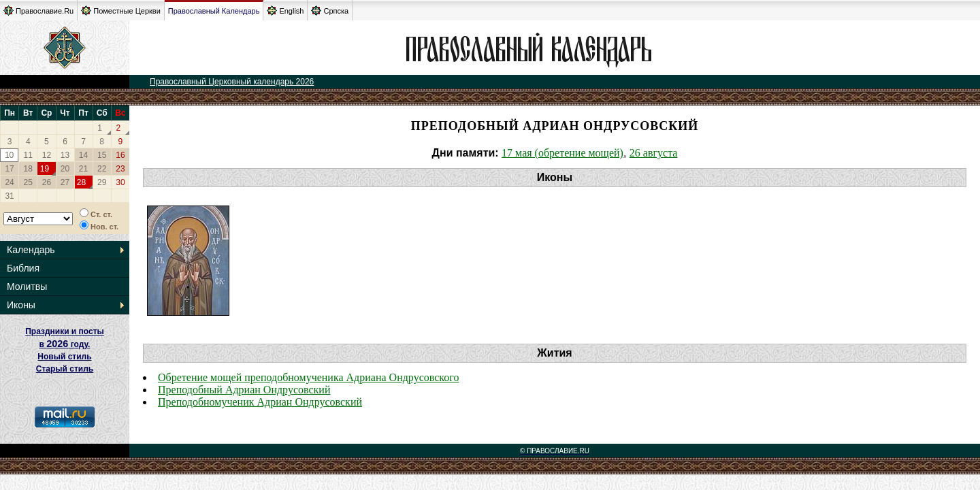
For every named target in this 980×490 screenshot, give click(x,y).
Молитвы (27, 287)
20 (65, 169)
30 (120, 182)
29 (102, 182)
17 (9, 169)
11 (28, 155)
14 (83, 155)
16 (120, 155)
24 (9, 182)
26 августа (654, 153)
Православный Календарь (214, 11)
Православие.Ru (38, 11)
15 (102, 155)
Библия (23, 268)
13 (65, 155)
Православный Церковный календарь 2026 (232, 82)
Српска (330, 11)
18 (28, 169)
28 (81, 182)
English (285, 11)
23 (120, 169)
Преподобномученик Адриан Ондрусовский (260, 402)
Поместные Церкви (121, 11)
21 (83, 169)
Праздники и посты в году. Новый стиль (65, 344)
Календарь (31, 250)
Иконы (21, 305)
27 (65, 182)
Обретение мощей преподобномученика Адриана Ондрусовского (308, 377)
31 (9, 196)
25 (28, 182)
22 (102, 169)
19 (45, 169)
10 (9, 155)
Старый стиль (65, 369)
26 (47, 182)
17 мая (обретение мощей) (562, 153)
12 (47, 155)
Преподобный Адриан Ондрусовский (244, 390)
